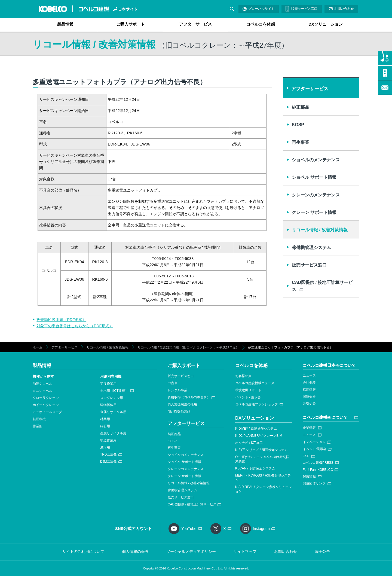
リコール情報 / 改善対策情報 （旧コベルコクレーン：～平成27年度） (188, 347)
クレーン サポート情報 (314, 212)
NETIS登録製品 (179, 411)
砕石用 (105, 426)
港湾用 (105, 447)
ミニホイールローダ (47, 412)
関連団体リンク (314, 483)
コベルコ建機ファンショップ (256, 404)
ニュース (309, 375)
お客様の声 (243, 376)
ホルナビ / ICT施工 (249, 443)
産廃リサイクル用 (113, 433)
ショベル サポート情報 (314, 177)
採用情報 (309, 390)
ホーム (38, 347)
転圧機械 (39, 419)
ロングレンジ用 (112, 398)
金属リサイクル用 (113, 412)
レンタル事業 (177, 390)
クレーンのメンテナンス (316, 195)
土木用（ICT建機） (114, 391)
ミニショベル (42, 391)
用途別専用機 (111, 376)
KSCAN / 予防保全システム (255, 468)
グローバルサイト (261, 9)
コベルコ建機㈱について (325, 417)
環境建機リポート (248, 390)
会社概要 (309, 383)
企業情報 (309, 428)
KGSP (298, 125)
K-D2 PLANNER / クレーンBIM (259, 436)
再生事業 (301, 142)
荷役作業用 (108, 384)
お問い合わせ (344, 9)
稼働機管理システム (311, 248)
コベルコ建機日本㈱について (329, 365)
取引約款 (309, 404)
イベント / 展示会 (248, 397)
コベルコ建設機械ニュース (255, 383)
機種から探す (43, 376)
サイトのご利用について (83, 551)
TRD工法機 (108, 454)
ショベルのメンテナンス (316, 160)
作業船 (38, 426)
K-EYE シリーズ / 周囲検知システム (261, 450)
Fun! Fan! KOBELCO (318, 470)
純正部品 (301, 107)
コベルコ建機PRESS (318, 463)
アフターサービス (195, 24)
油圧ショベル (42, 384)
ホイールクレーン (46, 405)
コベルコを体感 (261, 24)
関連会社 (309, 397)
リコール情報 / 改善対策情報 (320, 230)
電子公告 (322, 551)
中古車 (173, 383)
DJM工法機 (108, 462)
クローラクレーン (46, 398)
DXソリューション (325, 24)
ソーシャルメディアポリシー (191, 551)
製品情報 (65, 24)
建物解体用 (108, 405)
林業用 (105, 419)
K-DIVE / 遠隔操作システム (256, 429)
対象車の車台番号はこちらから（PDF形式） (75, 326)
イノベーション (314, 442)
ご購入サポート (131, 24)
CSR (306, 456)
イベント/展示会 (315, 449)
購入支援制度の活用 (182, 404)
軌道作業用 (108, 440)
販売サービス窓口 (304, 9)
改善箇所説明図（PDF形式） (61, 320)
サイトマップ (245, 551)
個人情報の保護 (135, 551)
